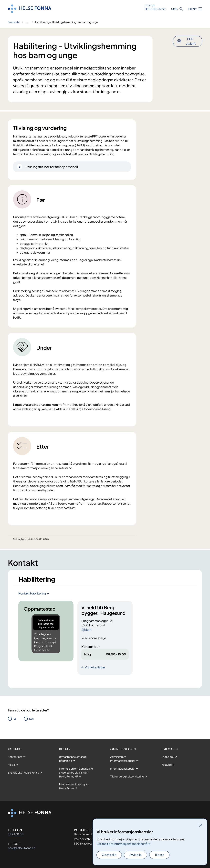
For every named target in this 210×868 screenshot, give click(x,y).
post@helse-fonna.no (21, 848)
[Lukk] (201, 825)
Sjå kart (86, 630)
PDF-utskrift (191, 41)
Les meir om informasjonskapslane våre (123, 844)
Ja (15, 719)
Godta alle (109, 855)
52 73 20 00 (16, 834)
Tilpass (159, 855)
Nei (31, 719)
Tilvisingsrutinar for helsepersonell (51, 167)
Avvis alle (136, 855)
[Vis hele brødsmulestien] (27, 22)
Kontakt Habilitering (32, 593)
